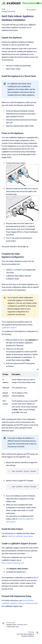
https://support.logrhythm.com (13, 563)
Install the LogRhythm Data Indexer (20, 536)
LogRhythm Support (9, 328)
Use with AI (32, 10)
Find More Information (8, 12)
